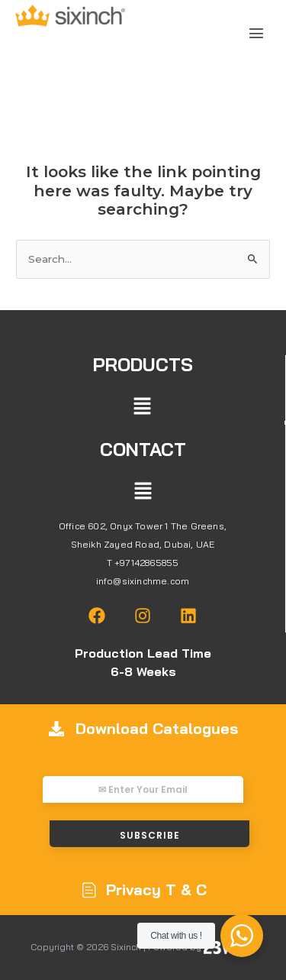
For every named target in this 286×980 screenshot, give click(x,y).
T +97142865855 (143, 563)
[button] (257, 34)
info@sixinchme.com (143, 581)
